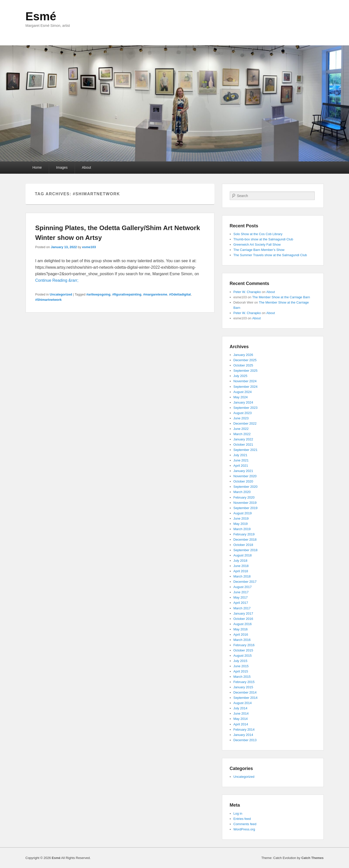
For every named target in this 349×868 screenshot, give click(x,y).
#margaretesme (155, 294)
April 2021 (241, 466)
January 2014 (243, 735)
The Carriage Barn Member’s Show (259, 250)
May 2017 (241, 597)
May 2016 (241, 629)
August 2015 (243, 656)
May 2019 (241, 524)
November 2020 (245, 476)
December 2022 (245, 423)
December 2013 (245, 740)
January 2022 (243, 439)
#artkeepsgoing (98, 294)
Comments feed (245, 824)
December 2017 (245, 582)
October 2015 (243, 650)
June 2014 (241, 713)
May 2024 (241, 397)
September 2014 (246, 698)
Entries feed (242, 819)
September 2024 (246, 387)
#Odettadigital (180, 294)
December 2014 (245, 692)
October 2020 (243, 481)
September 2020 (246, 487)
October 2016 (243, 619)
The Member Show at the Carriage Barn (281, 297)
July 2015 (241, 661)
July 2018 (241, 561)
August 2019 (243, 513)
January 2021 (243, 471)
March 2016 (242, 640)
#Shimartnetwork (48, 300)
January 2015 (243, 687)
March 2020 (242, 492)
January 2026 (243, 355)
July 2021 (241, 455)
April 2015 (241, 671)
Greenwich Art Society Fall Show (257, 245)
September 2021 (246, 450)
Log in (238, 813)
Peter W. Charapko (247, 292)
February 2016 (244, 645)
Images (62, 167)
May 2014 (241, 719)
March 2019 (242, 529)
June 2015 (241, 666)
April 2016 (241, 635)
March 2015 (242, 677)
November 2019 (245, 503)
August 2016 (243, 624)
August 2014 (243, 703)
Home (37, 167)
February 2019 (244, 534)
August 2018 (243, 555)
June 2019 (241, 518)
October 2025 (243, 365)
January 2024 (243, 402)
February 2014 (244, 730)
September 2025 (246, 371)
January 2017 (243, 613)
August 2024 (243, 392)
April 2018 (241, 571)
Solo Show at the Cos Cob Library (258, 234)
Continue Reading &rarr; (57, 280)
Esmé (41, 16)
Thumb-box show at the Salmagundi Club (263, 239)
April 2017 (241, 603)
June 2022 (241, 429)
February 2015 (244, 682)
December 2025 (245, 360)
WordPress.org (244, 829)
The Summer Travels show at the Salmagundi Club (270, 255)
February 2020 (244, 497)
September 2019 (246, 508)
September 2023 (246, 408)
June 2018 (241, 566)
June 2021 (241, 460)
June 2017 (241, 592)
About (87, 167)
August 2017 (243, 587)
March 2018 (242, 576)
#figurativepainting (127, 294)
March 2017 (242, 608)
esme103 (89, 247)
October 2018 (243, 545)
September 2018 (246, 550)
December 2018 (245, 540)
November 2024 (245, 381)
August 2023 (243, 413)
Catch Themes (313, 858)
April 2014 (241, 724)
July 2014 (241, 708)
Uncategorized (61, 294)
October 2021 (243, 445)
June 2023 (241, 418)
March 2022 (242, 434)
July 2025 (241, 376)
